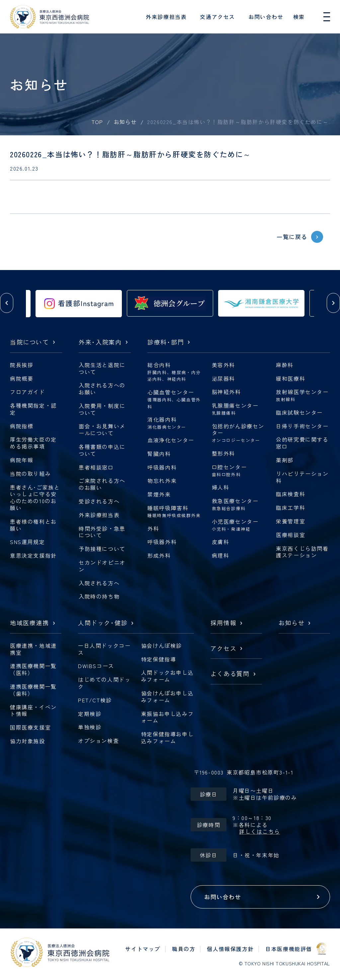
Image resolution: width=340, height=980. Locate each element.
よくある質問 (230, 674)
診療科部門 (166, 342)
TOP (97, 122)
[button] (7, 303)
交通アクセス (217, 17)
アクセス (223, 649)
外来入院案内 (100, 342)
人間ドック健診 (103, 623)
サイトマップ (143, 949)
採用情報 (223, 623)
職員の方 (184, 949)
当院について (30, 342)
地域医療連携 (30, 623)
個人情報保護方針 (230, 949)
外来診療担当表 (166, 17)
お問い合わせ (266, 17)
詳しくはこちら (259, 832)
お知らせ (125, 122)
